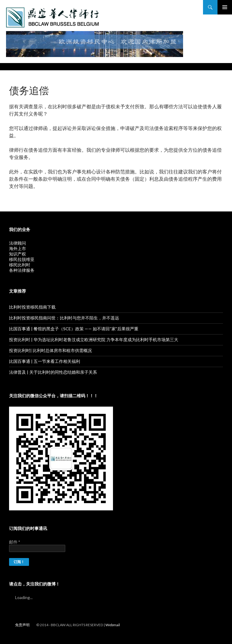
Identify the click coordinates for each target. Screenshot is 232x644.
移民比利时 (20, 265)
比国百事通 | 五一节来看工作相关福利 (45, 361)
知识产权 (18, 254)
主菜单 (225, 7)
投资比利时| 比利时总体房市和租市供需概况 (50, 350)
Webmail (113, 625)
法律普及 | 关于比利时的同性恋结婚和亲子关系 (53, 372)
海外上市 (18, 248)
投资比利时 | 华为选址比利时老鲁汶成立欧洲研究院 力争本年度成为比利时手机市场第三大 (94, 339)
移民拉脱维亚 (22, 259)
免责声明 (22, 625)
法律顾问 (18, 243)
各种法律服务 (22, 270)
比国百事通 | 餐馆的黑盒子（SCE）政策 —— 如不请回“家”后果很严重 (74, 329)
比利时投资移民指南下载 (32, 307)
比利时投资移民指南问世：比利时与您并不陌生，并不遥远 (64, 318)
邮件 (14, 542)
